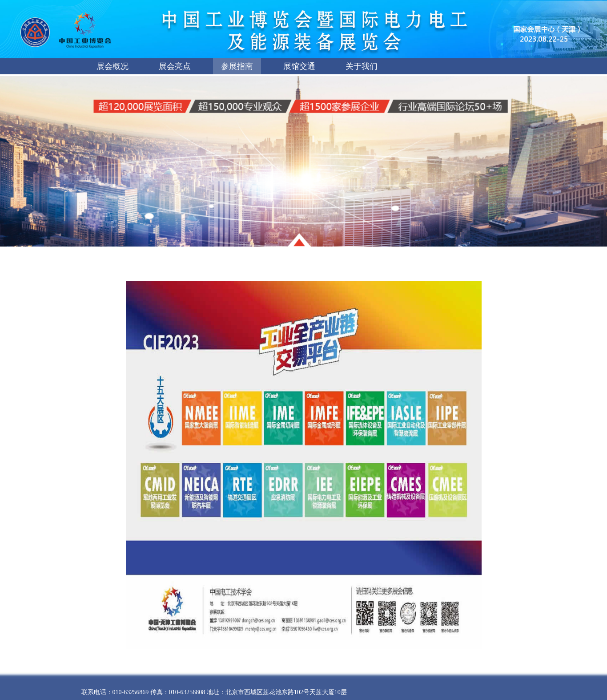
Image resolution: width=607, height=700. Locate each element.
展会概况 (113, 66)
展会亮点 (175, 66)
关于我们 (362, 66)
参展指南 (237, 66)
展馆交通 (299, 66)
